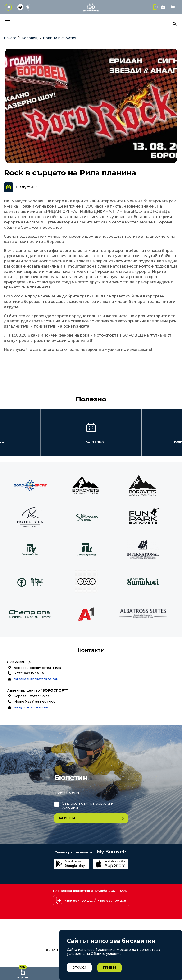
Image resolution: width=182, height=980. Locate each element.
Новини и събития (59, 38)
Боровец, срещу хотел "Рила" (38, 668)
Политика (94, 442)
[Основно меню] (8, 22)
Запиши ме (91, 818)
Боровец (30, 38)
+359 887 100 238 (112, 901)
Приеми (109, 968)
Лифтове (23, 973)
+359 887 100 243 (79, 901)
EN (8, 7)
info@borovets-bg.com (31, 707)
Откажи (79, 968)
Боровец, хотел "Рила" (32, 696)
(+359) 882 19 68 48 (29, 673)
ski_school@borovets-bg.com (36, 679)
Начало (10, 38)
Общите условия (106, 954)
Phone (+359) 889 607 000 (35, 702)
